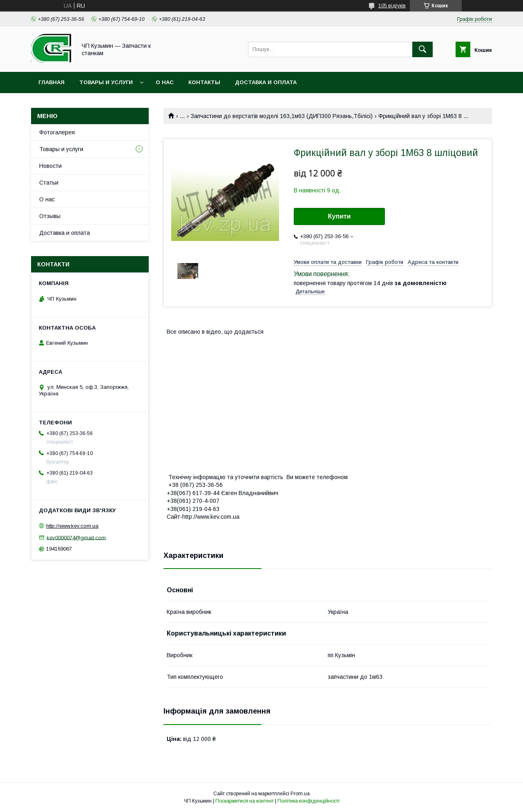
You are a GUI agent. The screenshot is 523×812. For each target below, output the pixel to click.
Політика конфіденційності (308, 801)
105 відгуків (392, 6)
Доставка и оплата (266, 82)
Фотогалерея (57, 132)
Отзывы (50, 216)
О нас (165, 82)
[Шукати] (422, 49)
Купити (340, 216)
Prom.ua (300, 794)
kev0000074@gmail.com (76, 537)
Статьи (49, 183)
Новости (50, 166)
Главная (51, 82)
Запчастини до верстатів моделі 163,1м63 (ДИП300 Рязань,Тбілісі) (282, 116)
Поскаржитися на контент (245, 801)
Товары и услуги (106, 82)
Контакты (204, 82)
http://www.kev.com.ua (72, 526)
